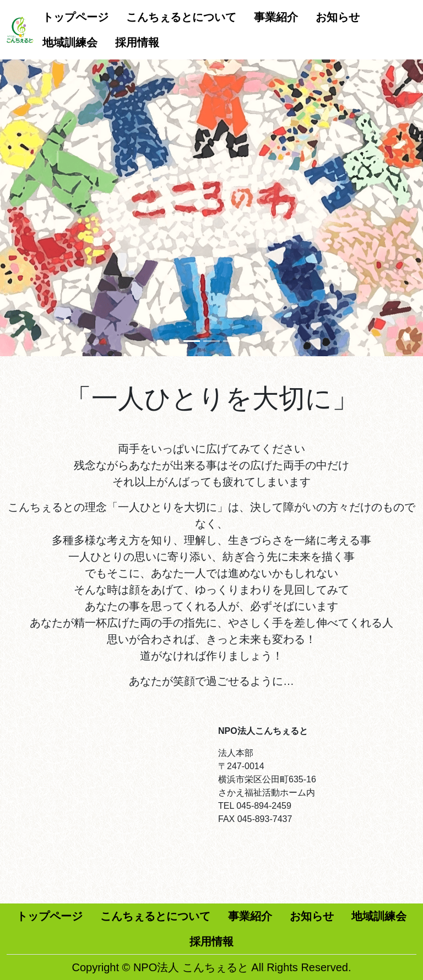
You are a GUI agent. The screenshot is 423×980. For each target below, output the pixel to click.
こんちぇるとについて (181, 17)
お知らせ (338, 17)
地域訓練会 (70, 42)
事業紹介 (276, 17)
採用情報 (137, 42)
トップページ (75, 17)
